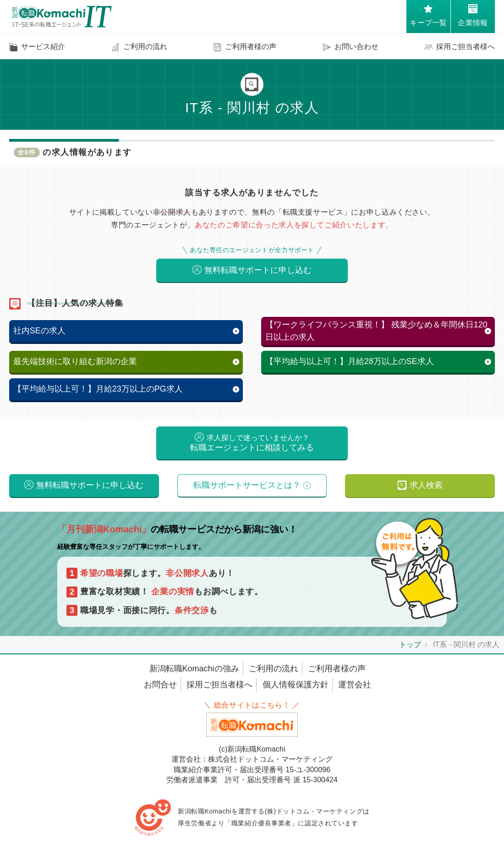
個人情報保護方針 (296, 689)
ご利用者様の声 (337, 673)
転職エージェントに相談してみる (252, 445)
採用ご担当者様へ (219, 689)
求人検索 (426, 489)
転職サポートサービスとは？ (247, 489)
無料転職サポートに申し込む (258, 271)
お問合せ (160, 689)
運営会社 (355, 689)
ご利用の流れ (274, 673)
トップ (410, 649)
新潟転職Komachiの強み (194, 673)
